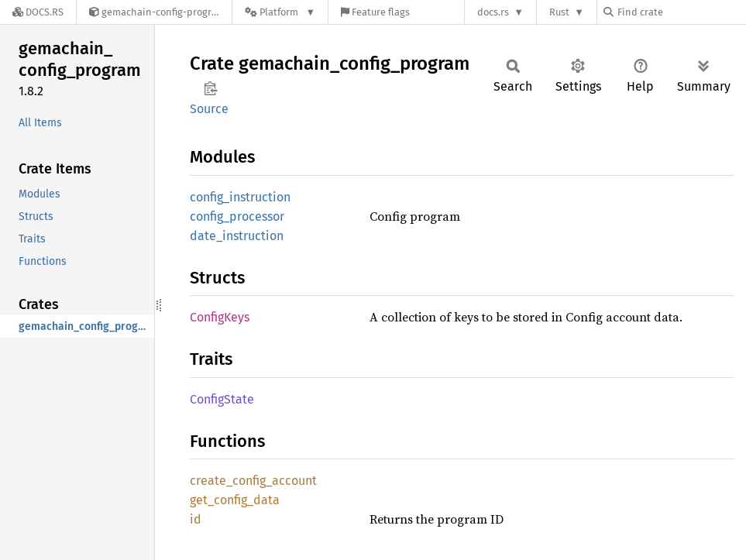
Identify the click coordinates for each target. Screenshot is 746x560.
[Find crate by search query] (681, 12)
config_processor (237, 216)
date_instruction (237, 236)
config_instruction (240, 197)
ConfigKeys (220, 317)
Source (209, 109)
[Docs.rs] (38, 12)
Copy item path (210, 88)
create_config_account (253, 481)
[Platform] (280, 12)
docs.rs (493, 12)
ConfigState (222, 399)
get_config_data (235, 500)
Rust (559, 12)
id (196, 519)
